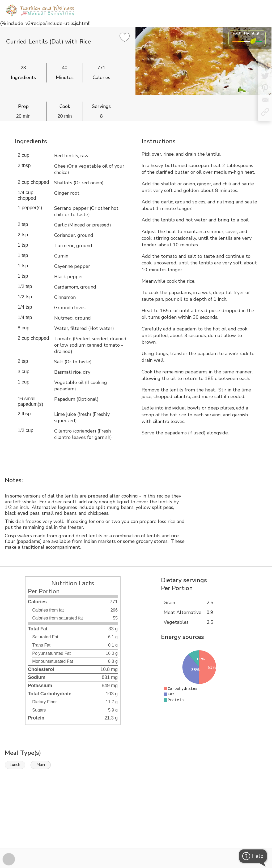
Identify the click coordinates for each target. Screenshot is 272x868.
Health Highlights (247, 33)
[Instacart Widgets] (136, 830)
